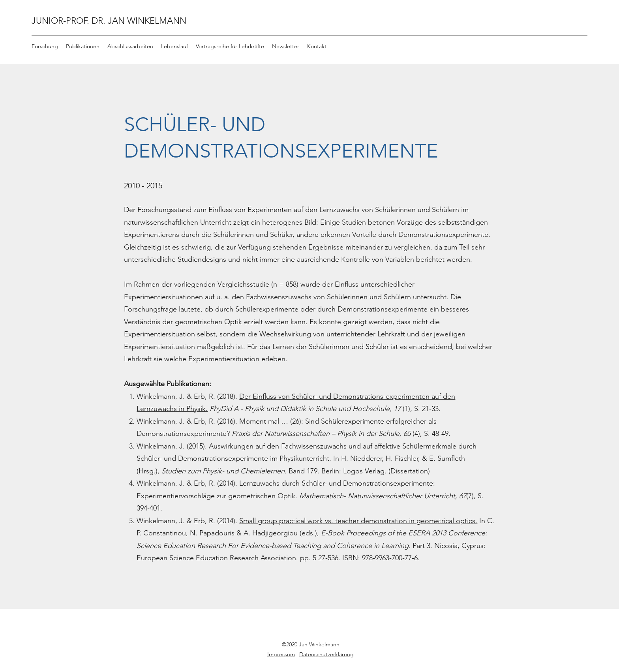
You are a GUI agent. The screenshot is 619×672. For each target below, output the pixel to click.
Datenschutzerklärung (326, 654)
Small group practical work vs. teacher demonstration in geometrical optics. (358, 521)
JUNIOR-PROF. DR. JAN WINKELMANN (109, 21)
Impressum (281, 654)
